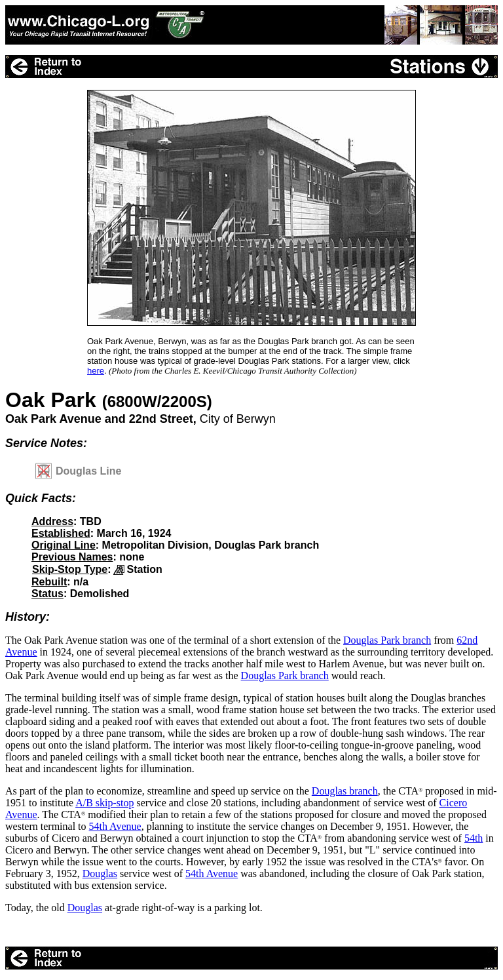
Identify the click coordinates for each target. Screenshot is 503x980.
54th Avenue (115, 826)
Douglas (100, 873)
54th (474, 838)
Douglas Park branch (387, 640)
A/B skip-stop (104, 803)
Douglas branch (345, 791)
